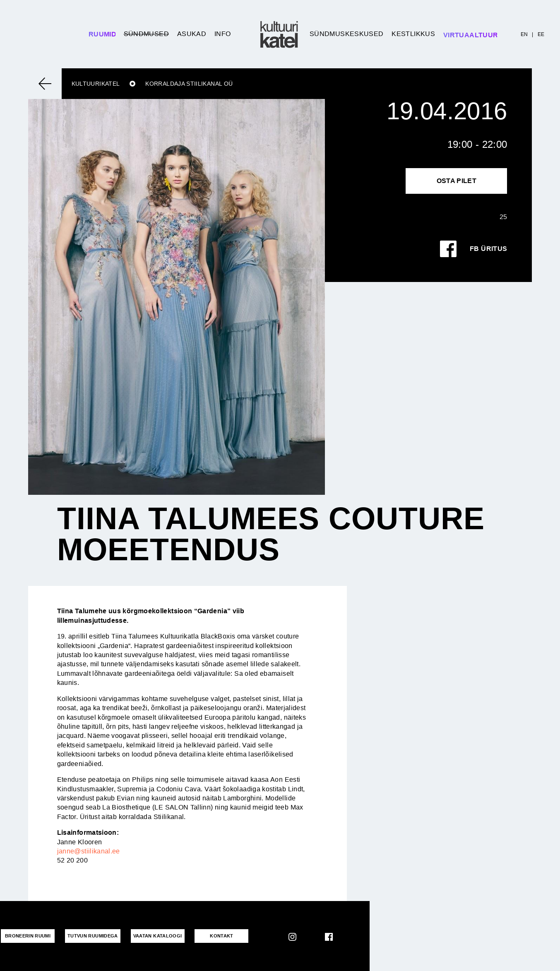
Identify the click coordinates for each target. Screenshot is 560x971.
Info (222, 34)
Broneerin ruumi (28, 936)
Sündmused (146, 34)
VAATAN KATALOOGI (158, 936)
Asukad (192, 34)
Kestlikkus (413, 34)
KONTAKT (222, 936)
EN (524, 34)
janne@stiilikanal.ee (89, 851)
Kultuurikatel (96, 84)
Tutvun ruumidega (93, 936)
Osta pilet (457, 181)
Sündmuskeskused (346, 34)
